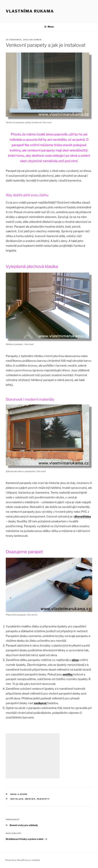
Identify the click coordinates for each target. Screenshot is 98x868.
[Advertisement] (33, 756)
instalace (17, 799)
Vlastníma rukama (30, 11)
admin (38, 40)
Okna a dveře (19, 794)
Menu (49, 27)
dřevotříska (83, 516)
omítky (68, 674)
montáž (30, 799)
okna (75, 660)
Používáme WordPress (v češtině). (23, 860)
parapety (43, 799)
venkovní (40, 703)
